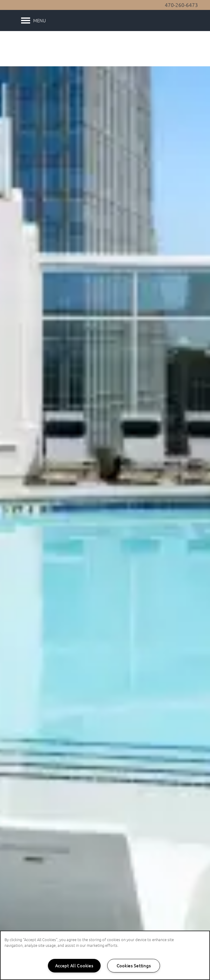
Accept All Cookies (74, 966)
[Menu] (33, 20)
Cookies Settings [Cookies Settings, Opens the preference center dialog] (134, 966)
